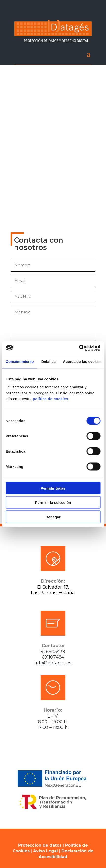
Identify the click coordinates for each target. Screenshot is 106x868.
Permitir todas (53, 488)
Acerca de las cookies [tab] (83, 362)
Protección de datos (40, 845)
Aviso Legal (45, 851)
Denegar (53, 517)
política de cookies (51, 399)
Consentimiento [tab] (20, 362)
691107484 (53, 657)
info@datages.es (53, 663)
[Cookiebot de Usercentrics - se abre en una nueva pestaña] (79, 348)
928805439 (53, 652)
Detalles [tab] (48, 362)
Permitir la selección (53, 502)
